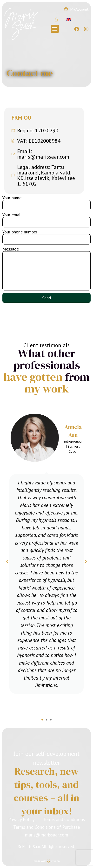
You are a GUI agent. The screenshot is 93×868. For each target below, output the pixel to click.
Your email (12, 215)
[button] (55, 29)
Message (11, 249)
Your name (12, 198)
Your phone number (20, 232)
